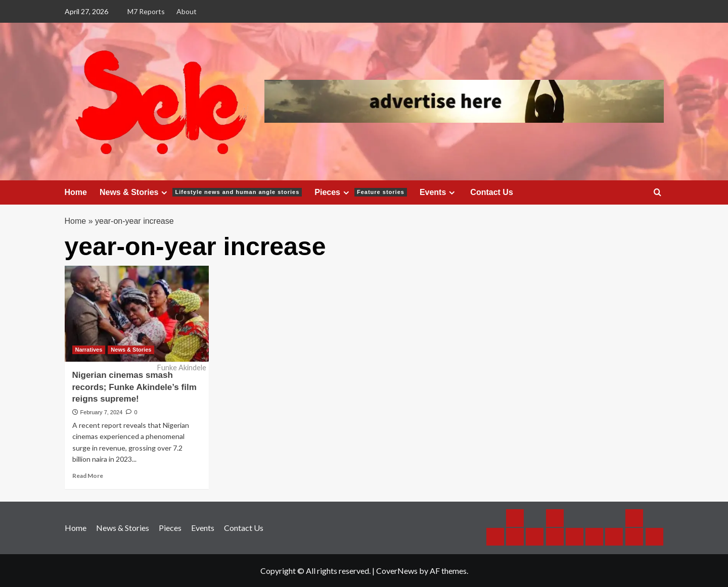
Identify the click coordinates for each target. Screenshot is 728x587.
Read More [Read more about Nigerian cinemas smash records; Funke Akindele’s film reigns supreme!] (88, 476)
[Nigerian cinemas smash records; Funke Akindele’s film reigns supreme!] (137, 314)
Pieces (361, 192)
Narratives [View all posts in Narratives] (89, 350)
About (187, 11)
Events (439, 192)
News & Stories (201, 192)
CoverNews (397, 571)
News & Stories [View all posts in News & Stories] (131, 350)
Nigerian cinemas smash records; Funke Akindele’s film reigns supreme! (134, 387)
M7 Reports (146, 11)
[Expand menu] (164, 193)
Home (76, 192)
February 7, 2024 (102, 412)
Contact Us (491, 192)
